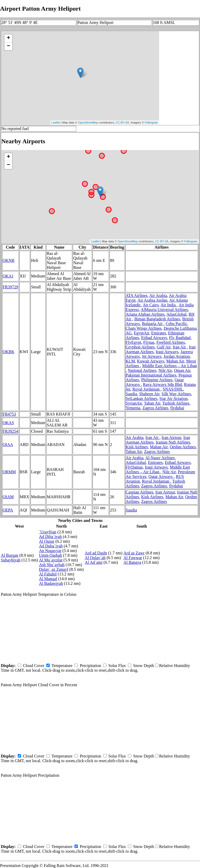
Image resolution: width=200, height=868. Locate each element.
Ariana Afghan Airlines (145, 314)
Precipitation (90, 666)
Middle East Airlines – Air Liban (170, 366)
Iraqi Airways (167, 352)
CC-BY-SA (122, 122)
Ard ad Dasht (96, 553)
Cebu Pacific (176, 324)
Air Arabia (158, 296)
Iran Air (180, 347)
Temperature (62, 666)
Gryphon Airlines (140, 347)
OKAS (8, 423)
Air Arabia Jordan (152, 300)
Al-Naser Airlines (160, 458)
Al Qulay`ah (95, 558)
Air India (168, 305)
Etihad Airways (154, 338)
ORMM (9, 472)
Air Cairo (151, 305)
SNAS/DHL (173, 389)
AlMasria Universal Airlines (164, 310)
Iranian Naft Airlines (173, 442)
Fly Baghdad (180, 338)
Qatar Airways (161, 477)
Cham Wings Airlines (144, 328)
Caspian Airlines (140, 492)
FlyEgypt (134, 342)
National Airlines (142, 370)
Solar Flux (117, 666)
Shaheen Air (149, 394)
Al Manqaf (48, 579)
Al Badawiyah (51, 583)
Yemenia (133, 408)
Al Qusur (47, 541)
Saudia (132, 394)
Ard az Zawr (134, 553)
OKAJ (8, 276)
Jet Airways (152, 356)
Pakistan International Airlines (151, 375)
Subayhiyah (11, 560)
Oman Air (182, 370)
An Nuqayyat (50, 551)
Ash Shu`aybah (52, 565)
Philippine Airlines (157, 380)
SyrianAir (134, 403)
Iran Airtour (171, 438)
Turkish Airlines (176, 403)
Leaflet (56, 122)
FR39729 (10, 287)
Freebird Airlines (171, 342)
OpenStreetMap (88, 122)
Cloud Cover (34, 666)
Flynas (149, 342)
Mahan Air (175, 361)
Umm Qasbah (51, 555)
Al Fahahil (48, 574)
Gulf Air (164, 347)
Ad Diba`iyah (51, 537)
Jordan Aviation (177, 356)
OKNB (8, 260)
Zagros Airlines (155, 408)
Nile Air (165, 370)
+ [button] (8, 38)
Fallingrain (151, 122)
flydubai (177, 408)
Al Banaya (132, 562)
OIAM (8, 497)
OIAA (8, 445)
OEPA (8, 510)
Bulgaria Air (153, 324)
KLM (130, 361)
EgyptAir (142, 333)
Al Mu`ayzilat (51, 560)
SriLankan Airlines (142, 399)
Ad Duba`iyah (51, 546)
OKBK (8, 352)
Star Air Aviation (173, 399)
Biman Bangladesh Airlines (157, 319)
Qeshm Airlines (183, 447)
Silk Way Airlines (176, 394)
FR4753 (9, 414)
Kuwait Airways (151, 361)
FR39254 (10, 431)
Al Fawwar (133, 558)
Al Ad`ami (94, 562)
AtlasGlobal (176, 314)
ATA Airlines (137, 296)
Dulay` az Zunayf (54, 569)
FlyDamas (134, 467)
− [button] (8, 46)
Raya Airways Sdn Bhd (162, 384)
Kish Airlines (137, 447)
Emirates (159, 333)
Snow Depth (143, 666)
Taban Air (152, 403)
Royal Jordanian (146, 389)
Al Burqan (10, 555)
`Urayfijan (48, 532)
